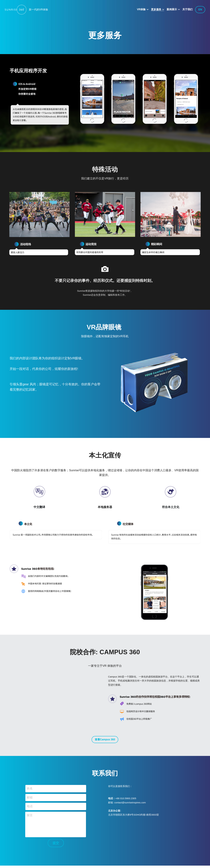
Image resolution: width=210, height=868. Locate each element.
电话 (30, 812)
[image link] (16, 9)
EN (200, 10)
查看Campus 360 (105, 746)
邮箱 (30, 804)
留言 (30, 821)
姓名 (30, 795)
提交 (56, 849)
